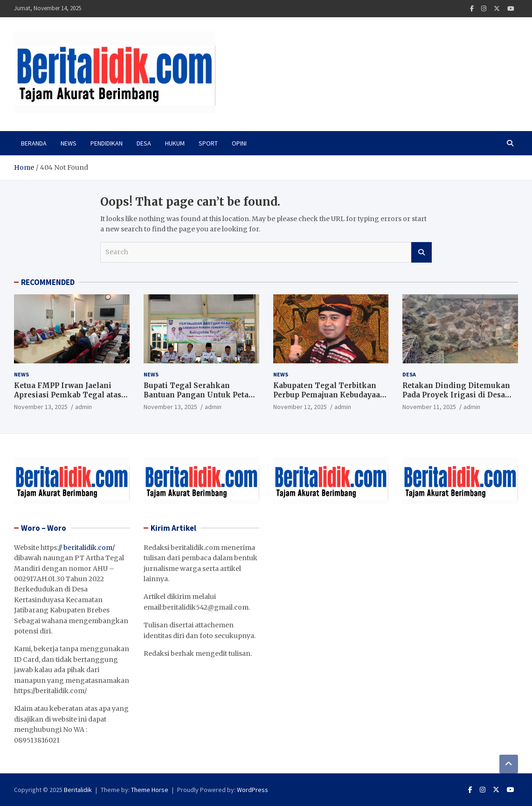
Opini (239, 143)
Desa (144, 143)
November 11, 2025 (429, 407)
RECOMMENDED (48, 282)
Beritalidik (78, 790)
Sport (208, 143)
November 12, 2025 (300, 407)
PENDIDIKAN (107, 143)
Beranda (34, 143)
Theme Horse (150, 790)
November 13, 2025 (41, 407)
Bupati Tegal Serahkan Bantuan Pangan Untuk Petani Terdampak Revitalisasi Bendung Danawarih (200, 399)
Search (421, 252)
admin (83, 407)
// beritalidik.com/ (86, 548)
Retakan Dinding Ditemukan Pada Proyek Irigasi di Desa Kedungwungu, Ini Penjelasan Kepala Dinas (459, 399)
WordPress (252, 790)
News (69, 143)
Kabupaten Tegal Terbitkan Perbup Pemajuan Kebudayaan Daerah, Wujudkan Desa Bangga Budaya (329, 399)
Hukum (175, 143)
